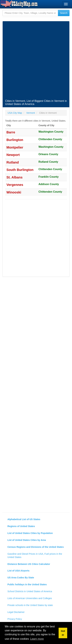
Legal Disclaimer (16, 612)
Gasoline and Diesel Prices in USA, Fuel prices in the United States (35, 556)
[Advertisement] (36, 60)
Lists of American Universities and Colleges (30, 598)
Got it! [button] (63, 633)
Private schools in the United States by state (30, 605)
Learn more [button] (37, 639)
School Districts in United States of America (30, 591)
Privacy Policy (15, 619)
